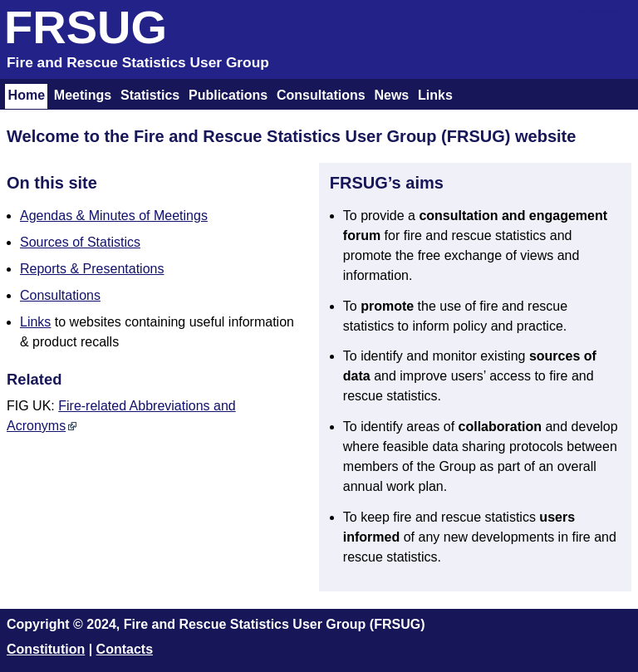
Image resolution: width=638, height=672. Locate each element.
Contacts (125, 649)
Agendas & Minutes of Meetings (114, 216)
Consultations (321, 95)
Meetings (83, 95)
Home (27, 95)
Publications (228, 95)
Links (435, 95)
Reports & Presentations (92, 269)
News (391, 95)
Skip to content (587, 14)
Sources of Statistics (80, 242)
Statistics (150, 95)
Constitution (46, 649)
